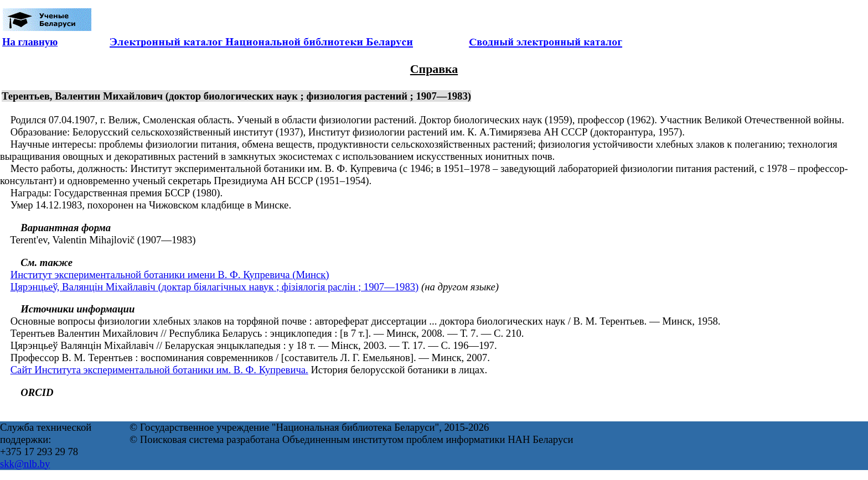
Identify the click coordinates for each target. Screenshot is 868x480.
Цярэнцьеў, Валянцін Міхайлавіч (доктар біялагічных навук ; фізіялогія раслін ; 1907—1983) (215, 287)
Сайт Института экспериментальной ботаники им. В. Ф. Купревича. (159, 370)
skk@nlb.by (25, 464)
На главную (30, 42)
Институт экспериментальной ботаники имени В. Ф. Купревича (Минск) (170, 275)
